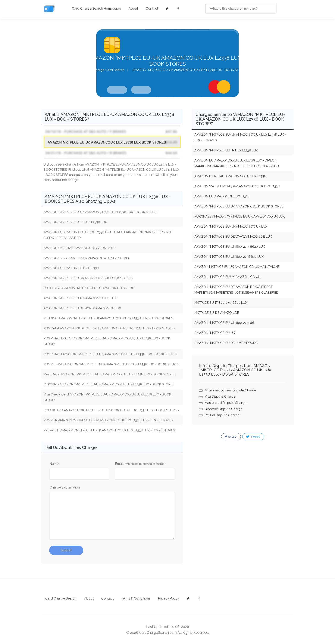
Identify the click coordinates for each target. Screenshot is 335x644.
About (133, 9)
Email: (140, 464)
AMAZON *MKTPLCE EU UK (215, 333)
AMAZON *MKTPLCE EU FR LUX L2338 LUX (226, 150)
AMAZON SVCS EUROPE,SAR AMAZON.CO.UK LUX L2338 (237, 186)
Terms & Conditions (136, 598)
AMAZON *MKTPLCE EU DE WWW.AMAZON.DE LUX (233, 237)
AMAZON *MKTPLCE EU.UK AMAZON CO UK (227, 277)
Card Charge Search (61, 598)
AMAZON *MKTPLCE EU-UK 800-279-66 (224, 323)
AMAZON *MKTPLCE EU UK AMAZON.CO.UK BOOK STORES (239, 206)
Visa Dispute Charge (220, 397)
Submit (66, 550)
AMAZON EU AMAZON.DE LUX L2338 (222, 196)
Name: (54, 464)
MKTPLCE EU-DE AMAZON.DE (217, 313)
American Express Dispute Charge (230, 390)
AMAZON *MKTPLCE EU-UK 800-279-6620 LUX (230, 247)
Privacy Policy (169, 598)
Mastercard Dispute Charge (226, 403)
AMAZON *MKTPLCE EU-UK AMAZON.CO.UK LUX (231, 227)
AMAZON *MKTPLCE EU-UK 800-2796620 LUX (229, 257)
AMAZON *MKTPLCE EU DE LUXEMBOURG (226, 343)
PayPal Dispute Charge (222, 415)
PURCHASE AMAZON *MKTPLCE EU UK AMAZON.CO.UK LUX (239, 216)
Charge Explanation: (65, 487)
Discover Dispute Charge (224, 409)
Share (231, 437)
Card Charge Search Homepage (96, 9)
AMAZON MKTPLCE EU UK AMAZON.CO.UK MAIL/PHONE (237, 267)
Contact (152, 9)
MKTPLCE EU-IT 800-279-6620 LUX (221, 303)
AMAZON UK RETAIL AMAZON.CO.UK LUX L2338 (230, 176)
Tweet (253, 437)
